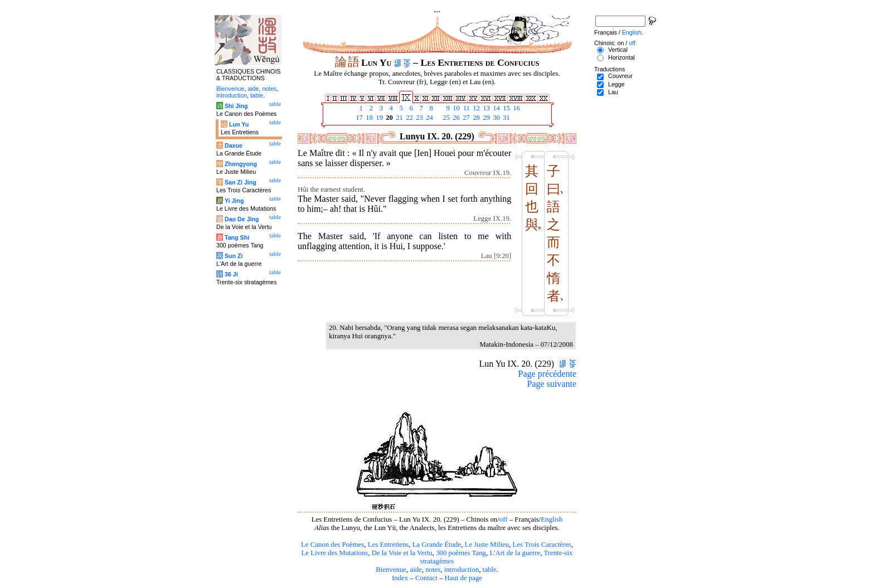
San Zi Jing (241, 182)
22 (409, 118)
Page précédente (547, 374)
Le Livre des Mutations (334, 553)
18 (368, 118)
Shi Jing (236, 106)
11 (465, 108)
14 (496, 108)
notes (433, 570)
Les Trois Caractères (542, 545)
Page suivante (552, 384)
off (504, 519)
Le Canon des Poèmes (332, 545)
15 (506, 108)
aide (416, 570)
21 (399, 118)
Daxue (234, 145)
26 (455, 118)
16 (516, 108)
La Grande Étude (437, 545)
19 (378, 118)
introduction (462, 570)
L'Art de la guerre (515, 553)
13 (485, 108)
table (490, 570)
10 (455, 108)
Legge (616, 84)
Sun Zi (234, 256)
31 (506, 118)
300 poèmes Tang (461, 553)
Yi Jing (234, 201)
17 (358, 118)
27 (465, 118)
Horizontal (621, 57)
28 (475, 118)
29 (485, 118)
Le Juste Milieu (487, 545)
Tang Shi (237, 237)
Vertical (618, 50)
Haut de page (464, 578)
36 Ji (231, 274)
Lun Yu (239, 124)
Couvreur (620, 76)
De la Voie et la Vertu (402, 553)
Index (400, 578)
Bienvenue (391, 570)
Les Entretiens (389, 545)
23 (419, 118)
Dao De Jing (242, 219)
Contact (426, 578)
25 (445, 118)
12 (475, 108)
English (552, 519)
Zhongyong (241, 164)
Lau (613, 92)
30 (496, 118)
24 (429, 118)
